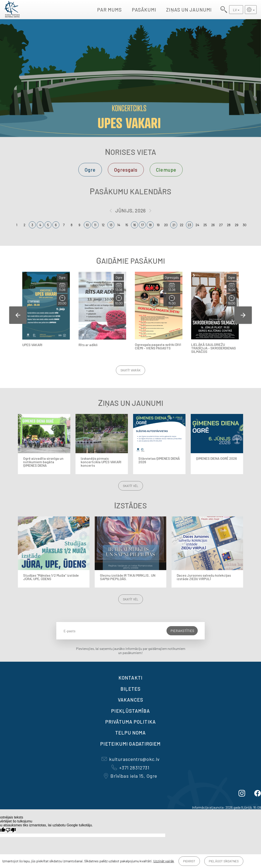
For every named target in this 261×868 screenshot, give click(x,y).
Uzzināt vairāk (164, 861)
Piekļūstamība (130, 711)
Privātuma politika (130, 722)
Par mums (110, 10)
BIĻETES (131, 689)
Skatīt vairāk (130, 370)
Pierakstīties (182, 631)
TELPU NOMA (131, 733)
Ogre (90, 170)
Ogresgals (126, 170)
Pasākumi (144, 10)
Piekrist (189, 861)
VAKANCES (130, 700)
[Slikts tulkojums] (11, 830)
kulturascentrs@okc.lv (130, 759)
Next (243, 315)
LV (235, 10)
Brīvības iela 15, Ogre (130, 776)
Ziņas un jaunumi (189, 10)
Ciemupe (166, 170)
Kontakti (130, 678)
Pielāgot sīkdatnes (224, 861)
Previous (18, 315)
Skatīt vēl (131, 486)
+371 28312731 (130, 767)
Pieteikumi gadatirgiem (130, 744)
